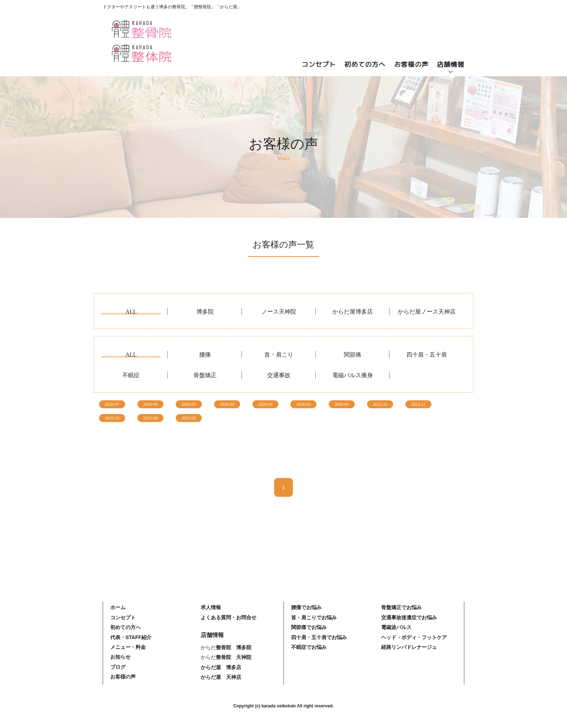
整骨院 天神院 (234, 657)
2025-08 (189, 418)
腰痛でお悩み (306, 607)
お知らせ (120, 657)
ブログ (118, 667)
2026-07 (112, 404)
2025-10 (112, 418)
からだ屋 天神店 (221, 677)
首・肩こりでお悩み (314, 617)
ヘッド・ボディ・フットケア (414, 637)
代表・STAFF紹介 (131, 637)
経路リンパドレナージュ (409, 647)
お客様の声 (411, 64)
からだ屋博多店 (353, 312)
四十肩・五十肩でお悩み (319, 637)
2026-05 (189, 404)
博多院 (205, 312)
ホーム (118, 607)
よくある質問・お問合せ (229, 617)
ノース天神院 (279, 312)
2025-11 (418, 404)
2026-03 (265, 404)
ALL (131, 312)
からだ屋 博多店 (221, 667)
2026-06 (150, 404)
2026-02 (303, 404)
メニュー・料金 (128, 647)
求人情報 (211, 607)
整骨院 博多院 (234, 647)
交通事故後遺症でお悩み (409, 617)
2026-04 (227, 404)
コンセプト (319, 64)
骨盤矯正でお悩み (401, 607)
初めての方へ (365, 64)
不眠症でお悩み (309, 647)
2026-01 (342, 404)
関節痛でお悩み (309, 627)
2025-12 (380, 404)
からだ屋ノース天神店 (427, 312)
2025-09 (150, 418)
